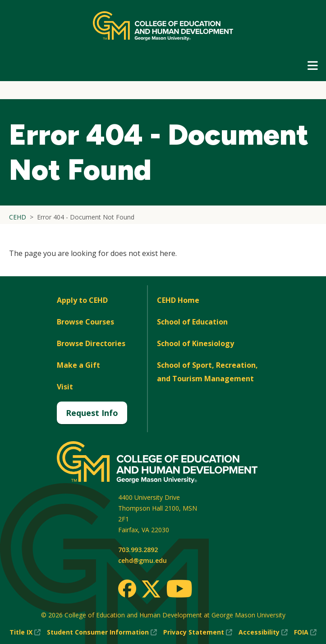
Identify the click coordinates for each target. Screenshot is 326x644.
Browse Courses (85, 322)
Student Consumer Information (102, 632)
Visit (65, 387)
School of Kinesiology (195, 343)
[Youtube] (179, 590)
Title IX (25, 632)
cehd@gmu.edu (142, 560)
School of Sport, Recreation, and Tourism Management (207, 372)
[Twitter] (151, 589)
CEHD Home (178, 300)
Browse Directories (91, 343)
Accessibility (263, 632)
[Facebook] (127, 589)
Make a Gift (78, 365)
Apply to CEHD (82, 300)
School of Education (192, 322)
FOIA (305, 632)
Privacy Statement (198, 632)
